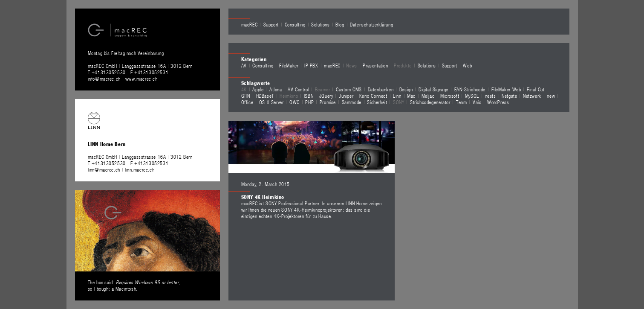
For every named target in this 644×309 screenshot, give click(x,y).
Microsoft (450, 96)
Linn (397, 96)
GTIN (246, 96)
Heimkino (289, 96)
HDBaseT (265, 96)
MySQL (472, 96)
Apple (258, 89)
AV (244, 65)
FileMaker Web (506, 89)
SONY (399, 102)
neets (491, 96)
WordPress (498, 102)
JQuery (326, 96)
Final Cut (536, 89)
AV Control (298, 89)
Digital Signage (433, 89)
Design (406, 89)
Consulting (295, 24)
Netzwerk (532, 96)
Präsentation (375, 65)
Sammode (352, 102)
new (551, 96)
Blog (340, 24)
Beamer (323, 89)
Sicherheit (377, 102)
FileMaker (289, 65)
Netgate (509, 96)
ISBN (309, 96)
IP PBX (311, 65)
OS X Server (271, 102)
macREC (250, 24)
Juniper (346, 96)
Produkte (403, 65)
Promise (328, 102)
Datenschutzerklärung (371, 24)
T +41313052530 (108, 72)
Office (247, 102)
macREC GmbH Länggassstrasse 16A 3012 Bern (140, 66)
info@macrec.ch (104, 79)
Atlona (276, 89)
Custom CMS (349, 89)
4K (244, 89)
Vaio (477, 102)
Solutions (320, 24)
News (351, 65)
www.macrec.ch (142, 79)
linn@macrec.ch (104, 169)
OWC (295, 102)
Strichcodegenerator (430, 102)
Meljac (428, 96)
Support (271, 24)
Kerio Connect (373, 96)
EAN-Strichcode (470, 89)
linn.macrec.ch (140, 169)
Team (461, 102)
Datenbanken (381, 89)
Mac (411, 96)
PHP (309, 102)
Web (467, 65)
